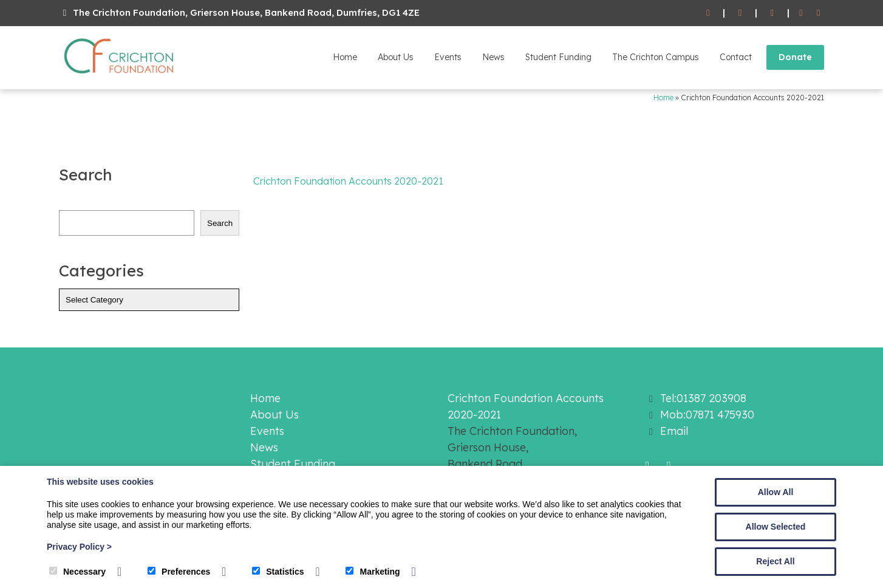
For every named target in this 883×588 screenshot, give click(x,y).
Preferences (179, 572)
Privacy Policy (79, 547)
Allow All (776, 492)
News (493, 57)
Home (345, 57)
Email (674, 431)
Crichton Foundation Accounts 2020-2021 (348, 181)
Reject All (775, 561)
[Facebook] (801, 13)
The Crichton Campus (656, 57)
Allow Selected (776, 527)
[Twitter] (818, 13)
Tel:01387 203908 (703, 398)
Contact (736, 57)
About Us (396, 57)
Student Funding (558, 57)
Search (220, 223)
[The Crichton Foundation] (120, 76)
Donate (795, 57)
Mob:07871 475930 (707, 415)
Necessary (77, 572)
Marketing (373, 572)
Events (448, 57)
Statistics (278, 572)
